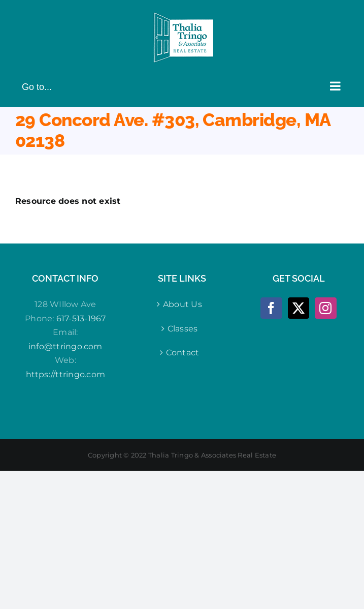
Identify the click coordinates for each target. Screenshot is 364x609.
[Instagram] (325, 308)
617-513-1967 (81, 318)
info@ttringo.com (65, 346)
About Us (183, 304)
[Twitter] (299, 308)
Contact (183, 353)
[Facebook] (271, 308)
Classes (183, 329)
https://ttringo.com (66, 374)
